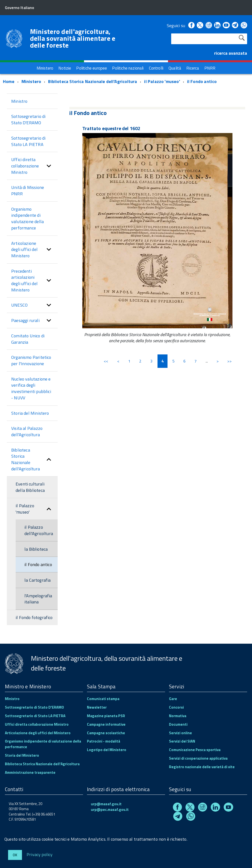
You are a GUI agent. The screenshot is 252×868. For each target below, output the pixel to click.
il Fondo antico (202, 81)
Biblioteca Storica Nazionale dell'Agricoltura (93, 81)
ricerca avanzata (231, 53)
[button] (49, 166)
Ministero (31, 81)
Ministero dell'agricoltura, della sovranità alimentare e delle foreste (73, 38)
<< (106, 361)
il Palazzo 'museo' (162, 81)
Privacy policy (40, 854)
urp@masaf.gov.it (106, 804)
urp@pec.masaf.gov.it (110, 810)
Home (9, 81)
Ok (15, 855)
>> (229, 361)
